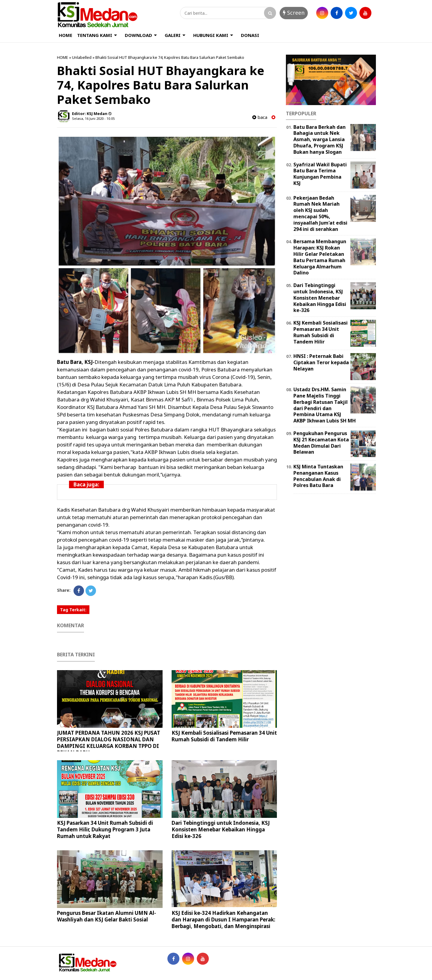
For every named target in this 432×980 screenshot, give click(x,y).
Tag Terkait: (73, 610)
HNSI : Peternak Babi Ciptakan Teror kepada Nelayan (321, 362)
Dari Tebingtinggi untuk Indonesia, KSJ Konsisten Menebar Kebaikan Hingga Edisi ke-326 (221, 829)
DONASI (250, 35)
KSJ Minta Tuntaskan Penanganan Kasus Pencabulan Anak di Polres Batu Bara (318, 476)
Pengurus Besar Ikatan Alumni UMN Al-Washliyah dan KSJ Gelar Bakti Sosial (106, 916)
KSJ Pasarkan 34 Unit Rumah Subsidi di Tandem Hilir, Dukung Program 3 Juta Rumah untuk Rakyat (105, 829)
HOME (66, 35)
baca (260, 117)
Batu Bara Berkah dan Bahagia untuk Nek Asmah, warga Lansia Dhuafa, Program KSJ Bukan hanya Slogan (319, 139)
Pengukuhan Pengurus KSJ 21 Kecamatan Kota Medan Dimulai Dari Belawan (321, 443)
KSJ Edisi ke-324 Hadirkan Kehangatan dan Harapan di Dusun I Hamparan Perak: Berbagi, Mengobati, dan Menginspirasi (223, 920)
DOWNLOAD (138, 35)
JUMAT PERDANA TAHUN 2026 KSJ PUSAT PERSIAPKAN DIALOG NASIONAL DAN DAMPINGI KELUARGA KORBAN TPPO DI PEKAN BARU (109, 743)
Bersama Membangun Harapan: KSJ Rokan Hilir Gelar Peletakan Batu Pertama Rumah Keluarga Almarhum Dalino (320, 257)
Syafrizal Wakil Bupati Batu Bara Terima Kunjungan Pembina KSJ (320, 174)
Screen (294, 13)
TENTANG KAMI (95, 35)
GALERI (173, 35)
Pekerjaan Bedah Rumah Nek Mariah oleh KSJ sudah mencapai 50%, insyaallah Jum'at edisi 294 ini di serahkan (320, 213)
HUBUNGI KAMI (211, 35)
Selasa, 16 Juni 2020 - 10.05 (93, 118)
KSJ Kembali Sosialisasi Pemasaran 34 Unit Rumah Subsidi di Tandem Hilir (224, 736)
